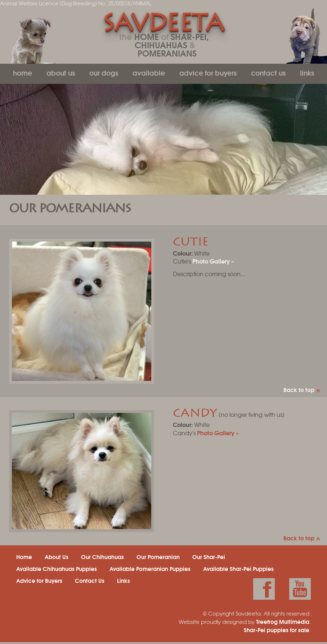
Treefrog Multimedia (283, 621)
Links (307, 73)
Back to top (299, 389)
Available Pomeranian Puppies (150, 568)
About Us (61, 73)
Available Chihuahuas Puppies (57, 568)
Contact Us (268, 73)
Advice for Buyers (208, 73)
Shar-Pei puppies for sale (277, 630)
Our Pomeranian (158, 557)
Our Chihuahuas (102, 557)
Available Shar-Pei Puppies (238, 568)
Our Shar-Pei (209, 557)
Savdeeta (163, 25)
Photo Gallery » (213, 261)
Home (23, 73)
